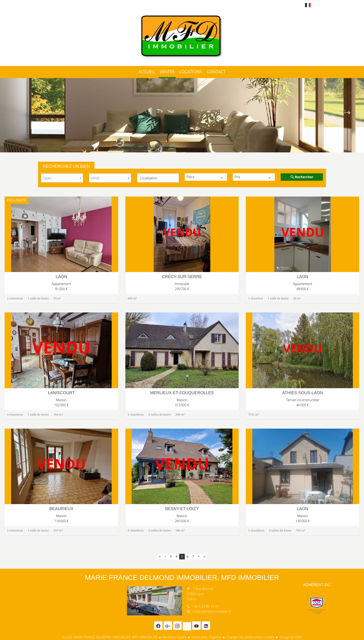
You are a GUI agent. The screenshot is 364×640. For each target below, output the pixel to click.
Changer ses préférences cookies (250, 637)
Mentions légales (174, 637)
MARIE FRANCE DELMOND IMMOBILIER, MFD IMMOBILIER (182, 577)
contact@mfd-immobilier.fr (212, 612)
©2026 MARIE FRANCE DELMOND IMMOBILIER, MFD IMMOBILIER (110, 637)
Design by (290, 637)
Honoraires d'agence (206, 637)
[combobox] (62, 178)
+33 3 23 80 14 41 (205, 606)
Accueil (182, 37)
